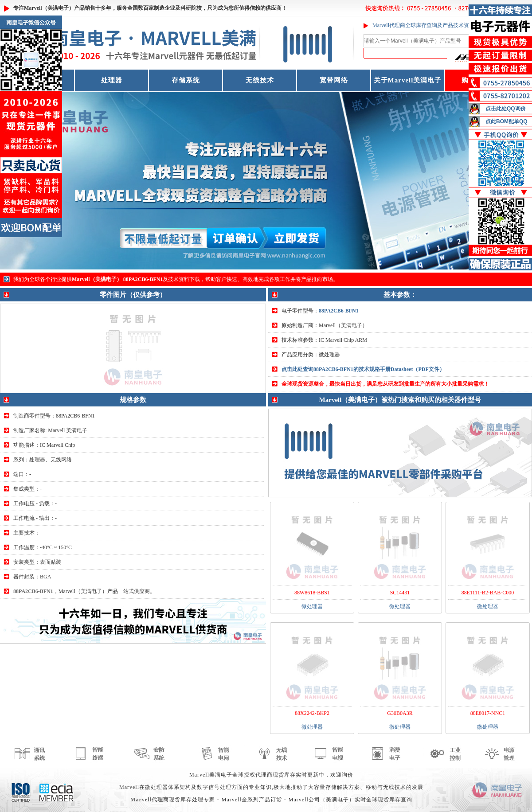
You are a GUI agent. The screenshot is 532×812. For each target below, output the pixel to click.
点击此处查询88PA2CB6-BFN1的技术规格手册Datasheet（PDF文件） (363, 369)
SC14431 (400, 593)
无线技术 (260, 80)
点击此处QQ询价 (506, 109)
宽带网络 (334, 80)
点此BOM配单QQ (507, 121)
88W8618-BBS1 (312, 593)
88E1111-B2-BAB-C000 (488, 593)
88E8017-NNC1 (488, 713)
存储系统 (186, 80)
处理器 (112, 80)
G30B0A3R (400, 713)
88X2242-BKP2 (312, 713)
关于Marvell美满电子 (408, 80)
